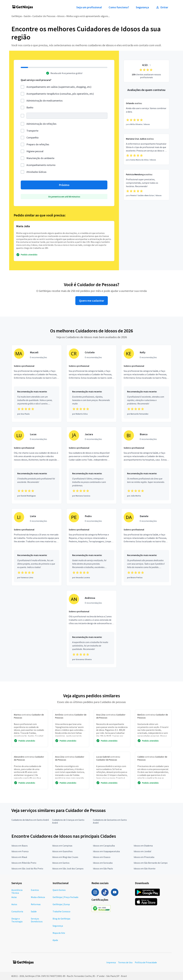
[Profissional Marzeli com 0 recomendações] (37, 383)
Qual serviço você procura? (36, 80)
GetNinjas (17, 16)
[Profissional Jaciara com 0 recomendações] (91, 465)
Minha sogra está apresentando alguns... (88, 16)
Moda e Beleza (38, 897)
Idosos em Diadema (143, 846)
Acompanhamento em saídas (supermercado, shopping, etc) (59, 87)
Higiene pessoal (35, 151)
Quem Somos (59, 890)
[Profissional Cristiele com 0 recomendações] (91, 383)
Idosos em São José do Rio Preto (27, 868)
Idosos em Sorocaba (103, 863)
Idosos (61, 16)
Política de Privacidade (146, 962)
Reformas (36, 904)
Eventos (35, 890)
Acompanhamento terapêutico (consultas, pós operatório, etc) (60, 94)
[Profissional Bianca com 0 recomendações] (146, 465)
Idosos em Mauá (19, 857)
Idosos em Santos (61, 863)
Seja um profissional (89, 7)
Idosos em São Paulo (103, 868)
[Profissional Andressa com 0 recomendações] (91, 629)
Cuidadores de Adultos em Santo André (30, 820)
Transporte (32, 131)
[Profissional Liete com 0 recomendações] (37, 547)
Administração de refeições (41, 124)
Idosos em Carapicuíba (104, 846)
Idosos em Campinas (62, 846)
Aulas (14, 897)
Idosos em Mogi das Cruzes (65, 857)
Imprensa (111, 962)
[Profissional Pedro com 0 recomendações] (91, 547)
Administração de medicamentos (45, 101)
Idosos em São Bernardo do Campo (151, 863)
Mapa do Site (59, 933)
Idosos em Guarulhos (62, 851)
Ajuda (55, 940)
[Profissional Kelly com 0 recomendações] (146, 383)
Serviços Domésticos (37, 920)
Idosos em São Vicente (145, 868)
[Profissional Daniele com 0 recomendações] (146, 547)
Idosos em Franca (20, 851)
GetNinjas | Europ (61, 904)
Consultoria (17, 911)
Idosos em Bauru (20, 846)
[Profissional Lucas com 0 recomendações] (37, 465)
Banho (30, 107)
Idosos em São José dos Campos (68, 868)
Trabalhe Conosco (61, 911)
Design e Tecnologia (17, 920)
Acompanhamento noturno (41, 165)
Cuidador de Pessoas (44, 16)
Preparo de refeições (38, 144)
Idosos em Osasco (102, 857)
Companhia (32, 137)
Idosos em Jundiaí (142, 851)
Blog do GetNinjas (61, 919)
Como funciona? (119, 7)
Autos (14, 904)
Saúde (27, 16)
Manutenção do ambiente (40, 158)
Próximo (64, 185)
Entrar (162, 7)
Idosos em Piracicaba (144, 857)
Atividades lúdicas (36, 172)
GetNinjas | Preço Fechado (65, 897)
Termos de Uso (125, 962)
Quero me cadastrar (92, 301)
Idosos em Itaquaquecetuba (106, 851)
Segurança (142, 7)
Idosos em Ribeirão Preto (24, 863)
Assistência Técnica (17, 891)
